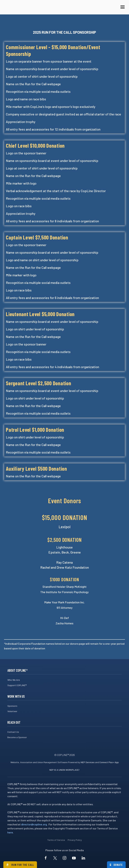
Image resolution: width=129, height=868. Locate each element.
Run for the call (20, 865)
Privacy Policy (75, 840)
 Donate (116, 865)
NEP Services (88, 762)
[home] (21, 7)
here (10, 832)
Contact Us (13, 732)
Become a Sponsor (17, 737)
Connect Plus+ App (109, 762)
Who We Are (14, 680)
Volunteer (12, 711)
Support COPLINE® (17, 685)
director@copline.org (34, 824)
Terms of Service (56, 840)
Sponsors (12, 706)
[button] (123, 7)
